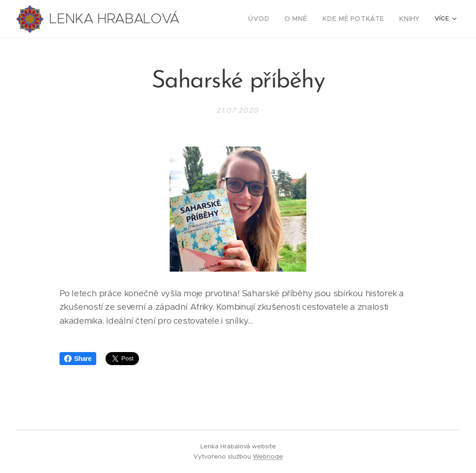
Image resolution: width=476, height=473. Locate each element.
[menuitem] (227, 19)
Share (78, 359)
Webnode (268, 456)
